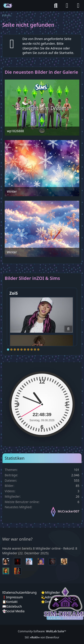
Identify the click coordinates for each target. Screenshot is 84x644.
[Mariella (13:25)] (8, 562)
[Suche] (56, 6)
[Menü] (78, 6)
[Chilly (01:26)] (8, 571)
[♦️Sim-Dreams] (8, 6)
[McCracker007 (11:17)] (54, 562)
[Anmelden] (67, 6)
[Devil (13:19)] (19, 562)
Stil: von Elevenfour (42, 637)
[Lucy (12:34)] (43, 562)
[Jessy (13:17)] (31, 562)
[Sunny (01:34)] (66, 562)
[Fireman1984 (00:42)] (19, 571)
